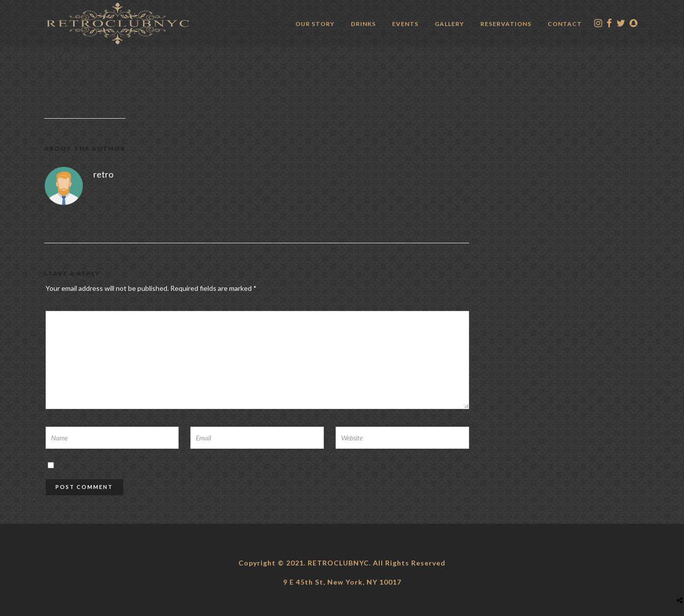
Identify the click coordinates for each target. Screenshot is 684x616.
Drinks (363, 24)
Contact (565, 24)
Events (405, 24)
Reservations (506, 24)
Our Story (315, 24)
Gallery (449, 24)
